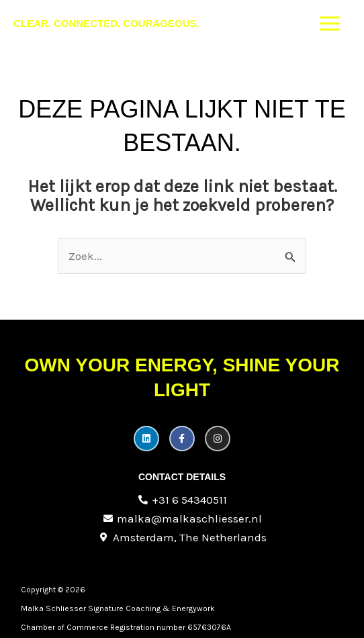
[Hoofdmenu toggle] (330, 24)
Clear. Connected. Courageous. (106, 23)
